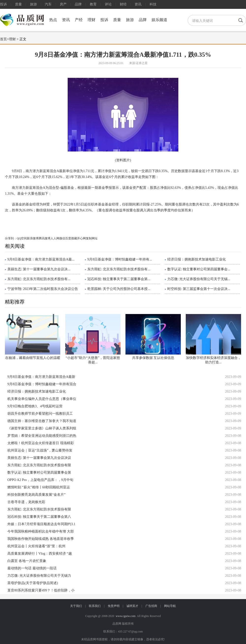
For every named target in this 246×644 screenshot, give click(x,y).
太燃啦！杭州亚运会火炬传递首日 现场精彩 (41, 443)
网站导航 (170, 606)
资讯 (138, 4)
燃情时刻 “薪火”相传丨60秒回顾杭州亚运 (39, 487)
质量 (18, 4)
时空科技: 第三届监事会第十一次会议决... (199, 289)
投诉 (3, 4)
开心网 (81, 238)
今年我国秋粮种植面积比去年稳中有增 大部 (41, 531)
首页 (3, 39)
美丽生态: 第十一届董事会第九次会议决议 (39, 458)
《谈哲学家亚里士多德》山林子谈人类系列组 (42, 428)
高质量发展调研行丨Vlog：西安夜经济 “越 (40, 554)
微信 (62, 238)
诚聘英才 (132, 606)
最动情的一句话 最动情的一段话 (32, 568)
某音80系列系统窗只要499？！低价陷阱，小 (41, 590)
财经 (123, 4)
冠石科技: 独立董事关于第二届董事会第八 (39, 517)
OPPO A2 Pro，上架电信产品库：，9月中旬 (40, 480)
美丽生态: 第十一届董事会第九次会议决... (39, 269)
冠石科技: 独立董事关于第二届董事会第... (119, 279)
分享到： (11, 238)
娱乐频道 (159, 20)
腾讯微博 (45, 238)
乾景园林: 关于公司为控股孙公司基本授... (119, 289)
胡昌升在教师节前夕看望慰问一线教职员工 (40, 414)
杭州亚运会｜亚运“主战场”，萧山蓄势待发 (40, 450)
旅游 (33, 4)
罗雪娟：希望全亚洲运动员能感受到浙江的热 (42, 436)
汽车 (48, 4)
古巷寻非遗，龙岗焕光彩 (26, 502)
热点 (53, 20)
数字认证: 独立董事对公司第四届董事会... (199, 269)
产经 (79, 20)
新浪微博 (33, 238)
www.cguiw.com (125, 616)
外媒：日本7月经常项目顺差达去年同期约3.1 (41, 524)
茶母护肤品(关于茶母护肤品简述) (33, 583)
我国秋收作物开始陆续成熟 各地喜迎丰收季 (41, 539)
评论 (108, 4)
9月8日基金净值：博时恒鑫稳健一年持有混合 (42, 384)
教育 (93, 4)
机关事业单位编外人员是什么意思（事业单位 (42, 399)
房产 (63, 4)
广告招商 (151, 606)
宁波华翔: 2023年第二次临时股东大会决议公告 (43, 289)
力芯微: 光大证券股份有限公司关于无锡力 (39, 576)
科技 (153, 4)
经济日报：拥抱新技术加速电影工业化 (197, 259)
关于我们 (76, 606)
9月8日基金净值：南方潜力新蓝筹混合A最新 (41, 377)
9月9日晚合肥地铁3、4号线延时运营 (35, 406)
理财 (92, 20)
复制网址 (92, 238)
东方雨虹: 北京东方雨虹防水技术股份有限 (39, 465)
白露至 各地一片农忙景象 (27, 561)
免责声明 (114, 606)
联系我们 (95, 606)
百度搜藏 (71, 238)
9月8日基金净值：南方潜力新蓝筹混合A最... (41, 259)
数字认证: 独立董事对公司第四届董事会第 (39, 473)
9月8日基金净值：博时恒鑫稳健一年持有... (120, 259)
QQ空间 (22, 238)
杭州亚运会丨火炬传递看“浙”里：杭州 (36, 546)
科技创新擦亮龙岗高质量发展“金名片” (36, 495)
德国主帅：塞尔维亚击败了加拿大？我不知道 (42, 421)
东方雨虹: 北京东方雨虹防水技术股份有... (119, 269)
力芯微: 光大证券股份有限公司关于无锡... (199, 279)
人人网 (55, 238)
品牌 (78, 4)
